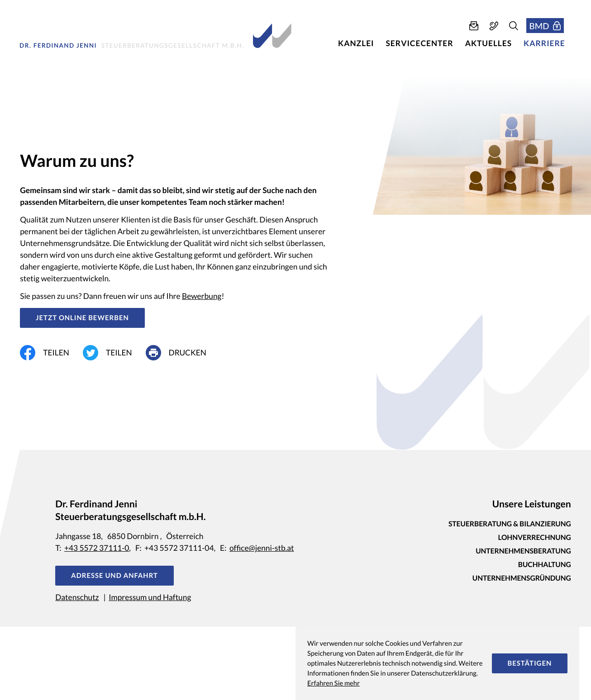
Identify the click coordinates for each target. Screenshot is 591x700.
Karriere (544, 43)
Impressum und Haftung (150, 597)
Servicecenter (420, 43)
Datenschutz (77, 597)
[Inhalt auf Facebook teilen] (51, 353)
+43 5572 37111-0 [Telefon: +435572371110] (97, 548)
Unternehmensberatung (523, 551)
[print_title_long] (183, 353)
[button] (494, 26)
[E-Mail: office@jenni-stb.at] (474, 26)
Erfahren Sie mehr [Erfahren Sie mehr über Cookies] (334, 683)
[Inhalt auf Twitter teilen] (114, 353)
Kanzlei (356, 43)
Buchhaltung (545, 565)
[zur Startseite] (156, 36)
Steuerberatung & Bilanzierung (510, 524)
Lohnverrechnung (534, 538)
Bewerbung (202, 296)
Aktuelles (489, 43)
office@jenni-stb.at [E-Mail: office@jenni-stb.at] (262, 548)
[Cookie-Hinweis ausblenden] (530, 663)
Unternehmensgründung (522, 578)
